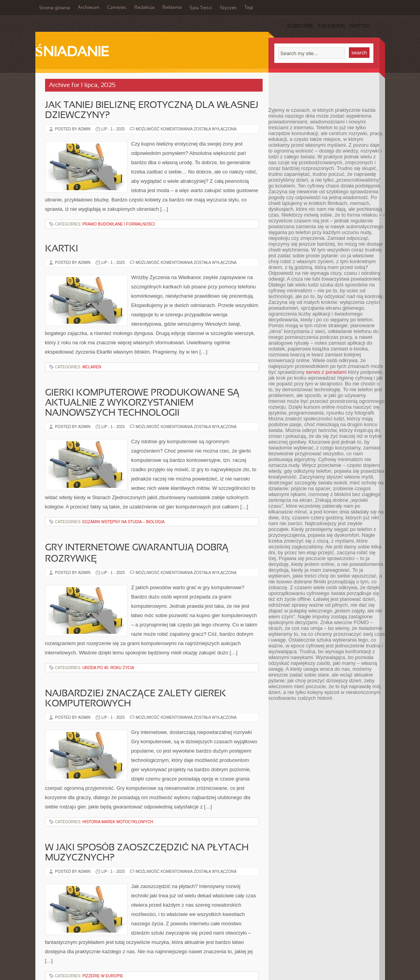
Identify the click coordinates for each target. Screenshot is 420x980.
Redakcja (145, 8)
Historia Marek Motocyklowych (118, 822)
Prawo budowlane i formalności (119, 224)
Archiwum (89, 8)
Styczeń (228, 8)
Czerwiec (117, 8)
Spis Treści (201, 8)
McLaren (92, 367)
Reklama (172, 8)
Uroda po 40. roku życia (108, 668)
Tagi (249, 8)
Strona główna (55, 8)
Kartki (62, 249)
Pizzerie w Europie (103, 976)
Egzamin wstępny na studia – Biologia (124, 522)
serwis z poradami (326, 372)
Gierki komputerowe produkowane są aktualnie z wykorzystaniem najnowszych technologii (142, 403)
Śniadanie (72, 53)
